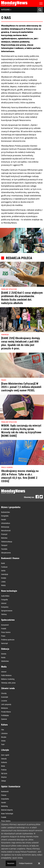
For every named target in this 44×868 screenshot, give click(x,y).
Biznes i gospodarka (11, 507)
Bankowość (5, 791)
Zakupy (4, 781)
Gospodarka (5, 799)
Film (3, 730)
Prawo (3, 636)
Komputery (5, 607)
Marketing (4, 806)
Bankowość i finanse (10, 558)
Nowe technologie (9, 591)
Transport (4, 545)
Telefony (4, 614)
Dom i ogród (5, 755)
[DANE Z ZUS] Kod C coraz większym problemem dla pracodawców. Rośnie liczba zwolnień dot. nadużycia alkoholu (22, 298)
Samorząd (4, 643)
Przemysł (4, 534)
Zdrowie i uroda (8, 688)
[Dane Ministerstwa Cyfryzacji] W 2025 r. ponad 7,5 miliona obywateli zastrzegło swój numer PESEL (21, 387)
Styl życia (4, 773)
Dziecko (4, 654)
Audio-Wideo (5, 596)
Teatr (3, 744)
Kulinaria (4, 762)
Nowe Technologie (7, 814)
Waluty (3, 585)
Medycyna (5, 708)
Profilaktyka (5, 715)
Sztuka (3, 741)
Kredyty (4, 578)
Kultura (4, 725)
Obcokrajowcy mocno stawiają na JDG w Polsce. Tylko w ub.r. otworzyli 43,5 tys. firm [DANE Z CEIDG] (20, 476)
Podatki (4, 629)
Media (4, 667)
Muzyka (4, 737)
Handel (4, 520)
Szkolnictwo (5, 661)
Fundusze (4, 567)
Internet (4, 603)
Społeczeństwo (8, 620)
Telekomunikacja (7, 542)
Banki (3, 563)
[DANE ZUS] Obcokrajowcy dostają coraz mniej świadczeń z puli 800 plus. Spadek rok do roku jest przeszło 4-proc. (20, 343)
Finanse (4, 795)
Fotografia (5, 600)
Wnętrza (4, 777)
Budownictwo (6, 512)
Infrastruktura (6, 523)
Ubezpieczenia (6, 553)
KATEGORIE (6, 10)
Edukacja (5, 649)
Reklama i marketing (8, 679)
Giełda (3, 571)
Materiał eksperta (7, 810)
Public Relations (6, 675)
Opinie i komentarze (11, 786)
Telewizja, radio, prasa (8, 683)
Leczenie (4, 701)
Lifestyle (5, 750)
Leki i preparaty (6, 704)
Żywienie (4, 719)
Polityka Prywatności (26, 863)
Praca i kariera (6, 632)
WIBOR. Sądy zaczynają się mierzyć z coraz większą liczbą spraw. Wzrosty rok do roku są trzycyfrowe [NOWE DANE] (21, 431)
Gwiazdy (4, 759)
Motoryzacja (5, 527)
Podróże (4, 770)
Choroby (4, 693)
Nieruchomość (6, 531)
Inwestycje (5, 574)
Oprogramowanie (7, 611)
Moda (3, 766)
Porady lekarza (6, 712)
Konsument (5, 625)
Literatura (4, 733)
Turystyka (4, 549)
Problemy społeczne (8, 640)
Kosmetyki (5, 697)
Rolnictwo (4, 538)
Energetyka (5, 516)
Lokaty (3, 582)
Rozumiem (11, 863)
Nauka (3, 657)
